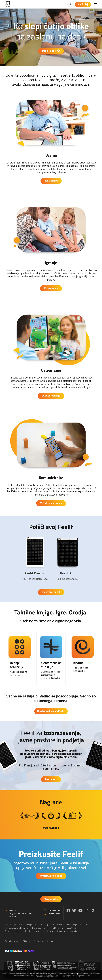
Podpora (49, 931)
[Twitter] (74, 911)
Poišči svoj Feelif (51, 527)
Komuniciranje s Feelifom (17, 928)
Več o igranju (51, 288)
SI (70, 4)
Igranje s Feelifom (54, 925)
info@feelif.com (54, 910)
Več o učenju (51, 181)
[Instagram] (87, 911)
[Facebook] (68, 911)
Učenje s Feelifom (34, 925)
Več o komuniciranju (51, 503)
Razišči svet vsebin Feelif (51, 711)
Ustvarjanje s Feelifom (77, 925)
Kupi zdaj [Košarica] (83, 4)
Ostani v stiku (51, 899)
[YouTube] (80, 911)
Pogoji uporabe (12, 941)
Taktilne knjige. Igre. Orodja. (51, 612)
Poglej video (51, 51)
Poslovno (62, 931)
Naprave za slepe (13, 931)
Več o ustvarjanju (51, 396)
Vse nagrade (51, 828)
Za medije (39, 941)
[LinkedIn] (92, 911)
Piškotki (27, 941)
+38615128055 (54, 913)
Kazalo (50, 941)
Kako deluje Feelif (13, 925)
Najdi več (51, 779)
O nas (39, 931)
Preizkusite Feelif (51, 854)
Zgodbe (29, 931)
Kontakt (74, 931)
